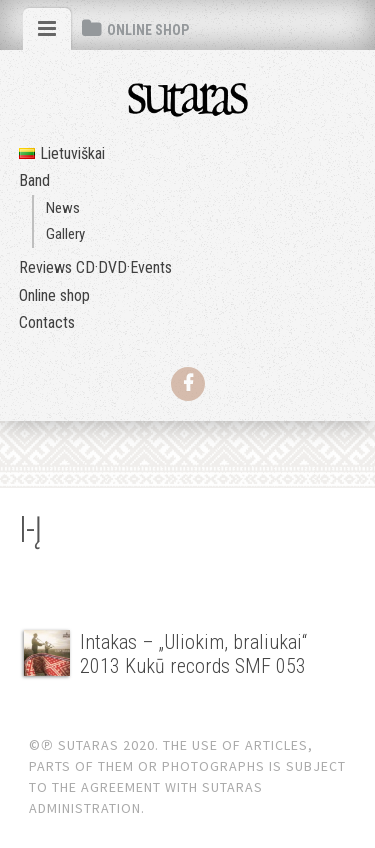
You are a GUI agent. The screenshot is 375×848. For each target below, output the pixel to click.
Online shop (54, 295)
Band (34, 180)
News (63, 208)
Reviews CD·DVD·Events (95, 267)
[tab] (47, 29)
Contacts (47, 322)
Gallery (65, 234)
